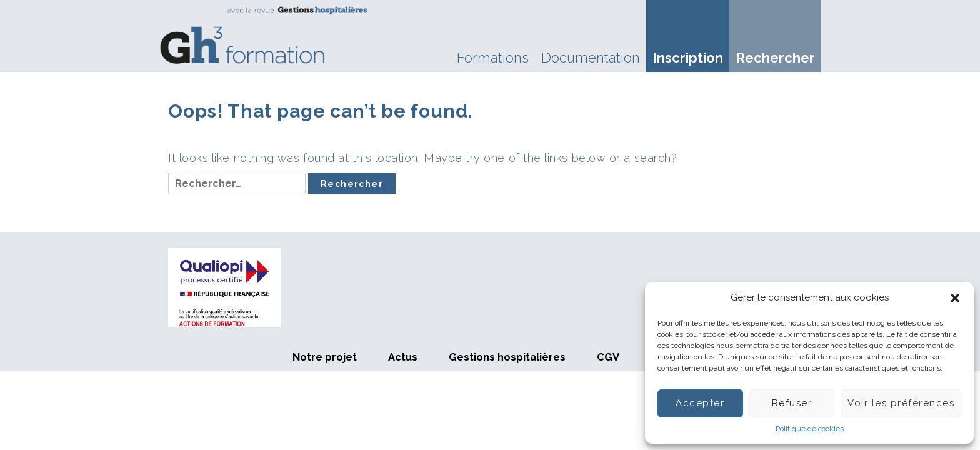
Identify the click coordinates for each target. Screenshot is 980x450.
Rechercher (775, 57)
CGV (608, 357)
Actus (403, 357)
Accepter (700, 403)
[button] (955, 298)
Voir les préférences (901, 403)
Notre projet (325, 357)
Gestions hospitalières (507, 357)
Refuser (792, 403)
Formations (493, 57)
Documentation (591, 57)
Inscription (688, 57)
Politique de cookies (810, 429)
